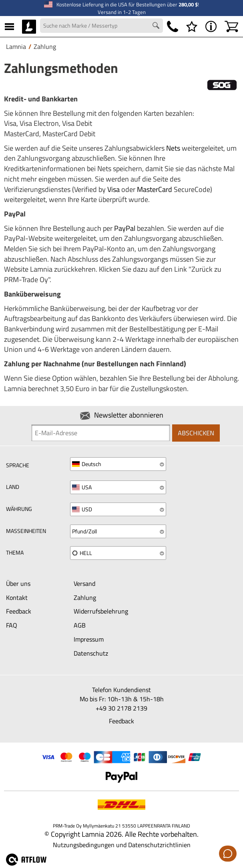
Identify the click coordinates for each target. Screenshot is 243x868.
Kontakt (17, 598)
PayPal (125, 228)
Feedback (19, 611)
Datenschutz (91, 653)
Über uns (18, 583)
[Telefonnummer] (173, 26)
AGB (80, 625)
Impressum (89, 639)
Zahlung (85, 598)
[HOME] (29, 26)
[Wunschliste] (192, 26)
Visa (113, 189)
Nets (173, 148)
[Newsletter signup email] (101, 433)
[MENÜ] (9, 26)
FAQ (12, 625)
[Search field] (101, 26)
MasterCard (155, 189)
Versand (84, 583)
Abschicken (196, 433)
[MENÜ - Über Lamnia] (211, 26)
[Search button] (157, 26)
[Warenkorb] (231, 26)
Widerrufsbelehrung (101, 611)
